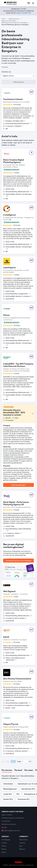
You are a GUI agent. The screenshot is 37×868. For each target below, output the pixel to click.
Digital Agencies (14, 19)
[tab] (7, 770)
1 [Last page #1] (31, 761)
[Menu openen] (33, 3)
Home (4, 19)
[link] (29, 3)
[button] (18, 76)
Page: (19, 761)
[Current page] (25, 761)
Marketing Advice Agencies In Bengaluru (15, 23)
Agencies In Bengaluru (9, 21)
